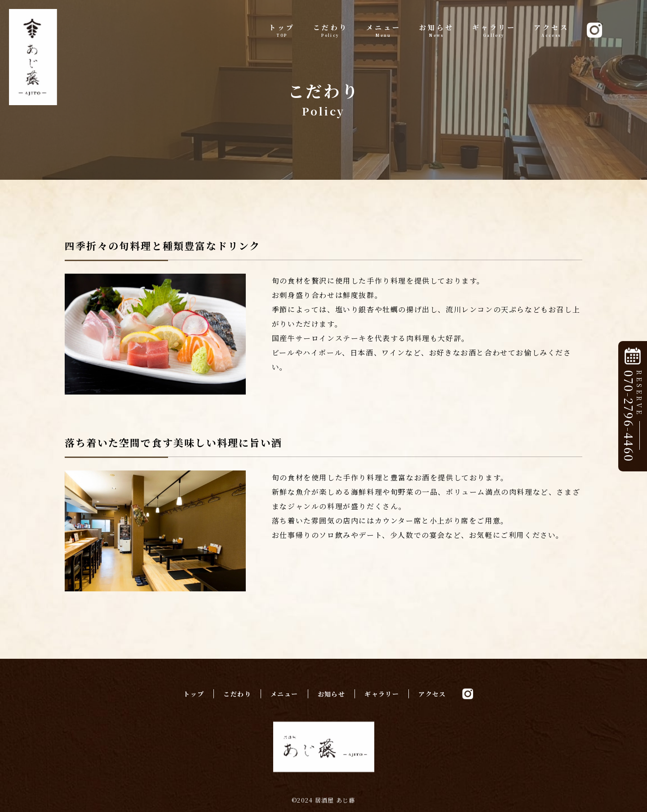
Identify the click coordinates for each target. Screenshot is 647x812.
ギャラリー (494, 30)
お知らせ (437, 30)
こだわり (331, 30)
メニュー (384, 30)
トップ (282, 30)
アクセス (551, 30)
